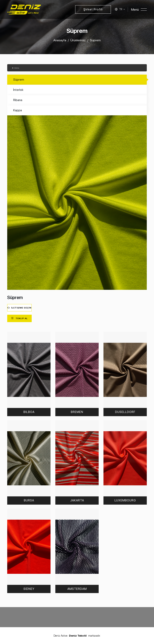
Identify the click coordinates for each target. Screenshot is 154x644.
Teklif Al (20, 318)
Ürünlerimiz (78, 40)
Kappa (18, 110)
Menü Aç (16, 68)
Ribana (18, 100)
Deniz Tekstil (78, 636)
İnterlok (18, 90)
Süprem (19, 80)
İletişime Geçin (19, 308)
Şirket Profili (93, 9)
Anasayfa (60, 40)
